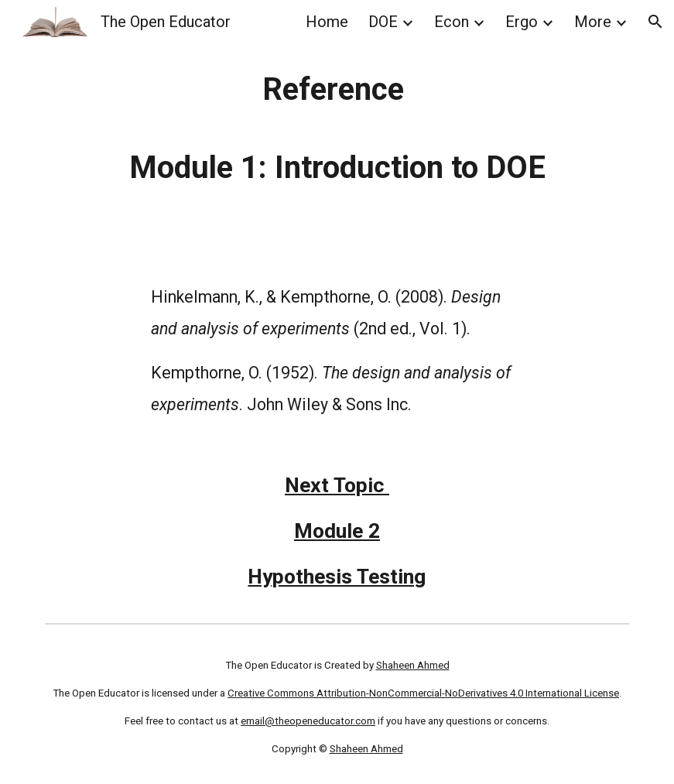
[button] (655, 22)
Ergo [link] (522, 22)
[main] (337, 128)
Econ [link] (452, 22)
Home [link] (327, 22)
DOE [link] (383, 22)
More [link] (593, 22)
